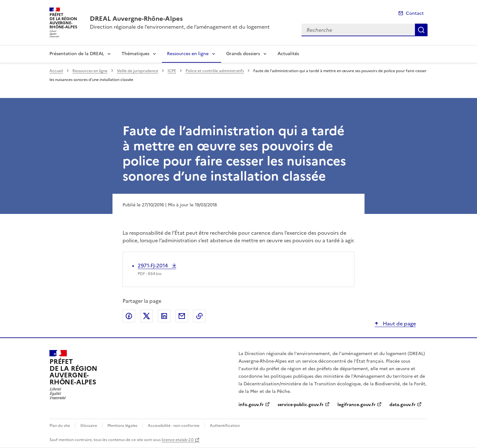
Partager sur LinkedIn (164, 316)
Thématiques (135, 54)
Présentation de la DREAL (77, 54)
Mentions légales (122, 426)
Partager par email (182, 316)
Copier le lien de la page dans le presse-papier (199, 316)
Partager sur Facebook (129, 316)
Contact (415, 13)
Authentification (225, 426)
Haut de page (399, 324)
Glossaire (89, 426)
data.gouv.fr (402, 405)
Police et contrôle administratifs (215, 71)
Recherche (421, 30)
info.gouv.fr (251, 405)
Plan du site (60, 426)
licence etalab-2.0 (178, 440)
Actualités (288, 54)
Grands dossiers (243, 54)
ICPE (172, 71)
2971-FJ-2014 (153, 266)
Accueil (56, 71)
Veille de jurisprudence (138, 71)
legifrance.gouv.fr (356, 405)
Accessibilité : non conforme (174, 426)
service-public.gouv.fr (301, 405)
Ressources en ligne (188, 54)
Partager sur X (147, 316)
